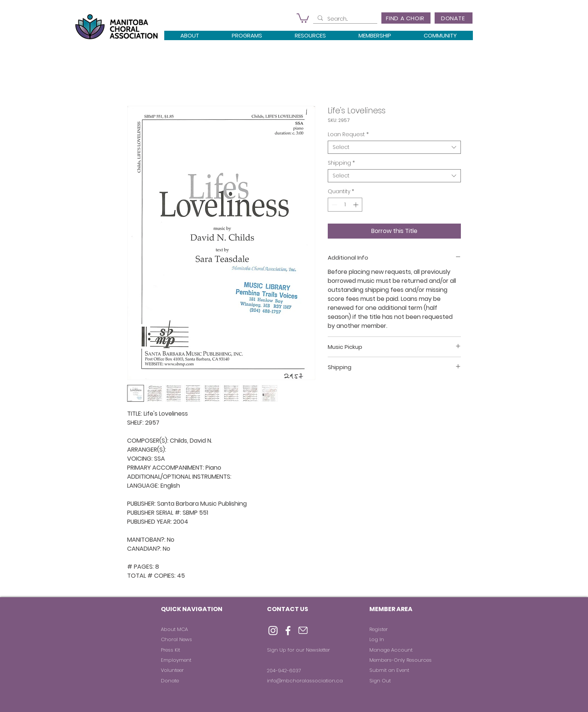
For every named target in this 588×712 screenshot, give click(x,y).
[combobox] (394, 147)
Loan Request (348, 134)
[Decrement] (334, 205)
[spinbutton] (345, 205)
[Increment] (356, 205)
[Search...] (344, 19)
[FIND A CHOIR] (406, 18)
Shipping (341, 163)
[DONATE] (454, 18)
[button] (303, 18)
